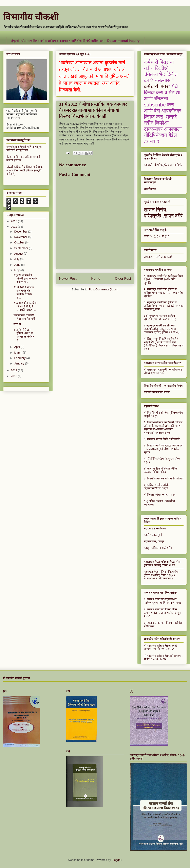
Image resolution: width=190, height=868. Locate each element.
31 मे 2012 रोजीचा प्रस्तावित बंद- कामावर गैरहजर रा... (24, 292)
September (21, 248)
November (21, 237)
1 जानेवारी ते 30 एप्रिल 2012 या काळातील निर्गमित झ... (24, 335)
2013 (14, 221)
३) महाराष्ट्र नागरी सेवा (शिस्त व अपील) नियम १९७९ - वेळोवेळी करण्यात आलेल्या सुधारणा (164, 306)
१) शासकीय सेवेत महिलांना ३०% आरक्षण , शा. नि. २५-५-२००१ (161, 647)
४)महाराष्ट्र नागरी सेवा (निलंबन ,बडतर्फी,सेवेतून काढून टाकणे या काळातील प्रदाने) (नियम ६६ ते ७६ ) (162, 329)
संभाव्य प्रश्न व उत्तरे (154, 373)
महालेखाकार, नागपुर (154, 541)
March (18, 353)
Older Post (123, 279)
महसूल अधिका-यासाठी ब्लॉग (158, 548)
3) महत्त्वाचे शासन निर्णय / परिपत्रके (162, 439)
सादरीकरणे (150, 189)
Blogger (116, 860)
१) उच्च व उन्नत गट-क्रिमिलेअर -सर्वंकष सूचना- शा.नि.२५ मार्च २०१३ (163, 601)
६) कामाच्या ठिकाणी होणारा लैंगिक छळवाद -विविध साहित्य (161, 470)
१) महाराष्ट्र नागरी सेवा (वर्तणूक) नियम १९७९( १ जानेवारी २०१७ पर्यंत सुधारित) (163, 279)
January (20, 363)
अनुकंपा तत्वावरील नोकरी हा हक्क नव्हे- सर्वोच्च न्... (25, 278)
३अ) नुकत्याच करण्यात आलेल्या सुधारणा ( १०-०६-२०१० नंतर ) (160, 317)
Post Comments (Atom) (104, 289)
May (17, 270)
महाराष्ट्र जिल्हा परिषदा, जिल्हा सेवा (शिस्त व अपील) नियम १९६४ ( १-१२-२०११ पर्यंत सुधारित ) (161, 575)
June (18, 265)
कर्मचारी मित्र (156, 86)
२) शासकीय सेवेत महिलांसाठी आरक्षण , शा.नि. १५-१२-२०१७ (163, 657)
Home (96, 279)
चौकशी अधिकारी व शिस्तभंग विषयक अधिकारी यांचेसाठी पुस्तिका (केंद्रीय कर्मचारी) (25, 170)
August (19, 254)
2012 (14, 227)
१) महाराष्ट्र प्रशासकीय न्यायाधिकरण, (163, 370)
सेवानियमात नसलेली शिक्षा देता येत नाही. (25, 317)
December (21, 232)
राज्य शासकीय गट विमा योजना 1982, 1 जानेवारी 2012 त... (25, 306)
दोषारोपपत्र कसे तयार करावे (158, 257)
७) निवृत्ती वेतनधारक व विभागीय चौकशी (164, 478)
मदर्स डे (17, 324)
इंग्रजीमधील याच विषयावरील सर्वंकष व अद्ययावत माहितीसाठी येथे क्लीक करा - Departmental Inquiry (75, 41)
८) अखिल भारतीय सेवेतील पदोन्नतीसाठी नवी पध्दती (157, 487)
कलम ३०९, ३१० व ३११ (157, 236)
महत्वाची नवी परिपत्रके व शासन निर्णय (163, 165)
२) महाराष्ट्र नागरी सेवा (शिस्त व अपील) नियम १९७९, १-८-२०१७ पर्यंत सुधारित (163, 293)
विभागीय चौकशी (31, 17)
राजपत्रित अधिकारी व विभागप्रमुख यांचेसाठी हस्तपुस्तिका (24, 148)
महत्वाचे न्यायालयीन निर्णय (157, 392)
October (20, 242)
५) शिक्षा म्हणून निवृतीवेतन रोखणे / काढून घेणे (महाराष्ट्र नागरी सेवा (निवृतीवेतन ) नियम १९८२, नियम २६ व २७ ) (164, 344)
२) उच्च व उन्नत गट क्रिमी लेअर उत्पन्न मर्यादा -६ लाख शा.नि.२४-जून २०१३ (162, 613)
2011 (14, 370)
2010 (14, 376)
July (17, 259)
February (20, 358)
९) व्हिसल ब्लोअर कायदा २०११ (160, 495)
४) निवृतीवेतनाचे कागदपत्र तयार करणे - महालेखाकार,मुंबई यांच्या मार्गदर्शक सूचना (163, 449)
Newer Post (68, 279)
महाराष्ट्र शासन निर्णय (155, 528)
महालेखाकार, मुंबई (153, 535)
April (17, 347)
